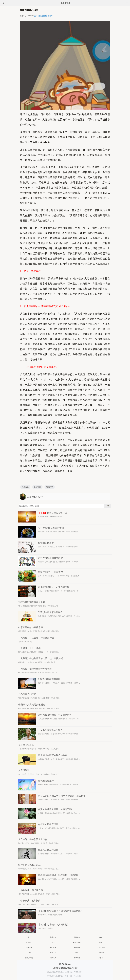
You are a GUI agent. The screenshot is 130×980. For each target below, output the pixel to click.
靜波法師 (53, 958)
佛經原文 (68, 968)
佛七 (29, 937)
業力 (53, 942)
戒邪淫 (101, 958)
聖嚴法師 (53, 937)
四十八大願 (29, 958)
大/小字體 (37, 16)
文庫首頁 (25, 487)
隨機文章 (50, 487)
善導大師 (77, 958)
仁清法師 (101, 953)
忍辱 (29, 953)
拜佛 (101, 942)
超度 (101, 937)
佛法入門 (53, 953)
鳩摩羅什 (77, 947)
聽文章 (50, 16)
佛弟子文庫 (65, 3)
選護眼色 (44, 16)
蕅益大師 (77, 937)
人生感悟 (53, 947)
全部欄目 (37, 487)
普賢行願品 (101, 947)
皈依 (77, 953)
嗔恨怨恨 (29, 947)
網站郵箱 (74, 968)
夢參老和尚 (77, 942)
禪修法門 (29, 942)
